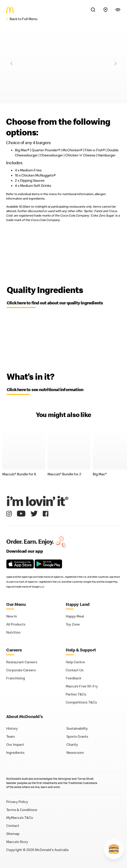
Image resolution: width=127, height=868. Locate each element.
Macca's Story (17, 842)
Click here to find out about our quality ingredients (55, 303)
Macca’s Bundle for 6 (19, 474)
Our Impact (15, 744)
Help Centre (75, 662)
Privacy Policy (17, 802)
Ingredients (15, 752)
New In (12, 616)
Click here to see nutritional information (45, 389)
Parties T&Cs (76, 694)
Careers (14, 650)
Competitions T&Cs (81, 702)
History (12, 728)
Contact (13, 826)
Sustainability (77, 728)
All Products (16, 624)
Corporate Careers (21, 670)
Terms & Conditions (22, 810)
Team (10, 736)
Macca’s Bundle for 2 (64, 474)
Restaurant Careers (22, 662)
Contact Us (75, 670)
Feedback (74, 678)
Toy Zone (73, 624)
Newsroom (75, 752)
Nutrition (13, 632)
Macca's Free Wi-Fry (82, 686)
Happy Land (78, 604)
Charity (72, 744)
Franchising (16, 678)
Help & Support (81, 650)
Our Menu (16, 604)
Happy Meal (75, 616)
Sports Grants (77, 736)
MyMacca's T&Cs (20, 817)
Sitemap (13, 834)
